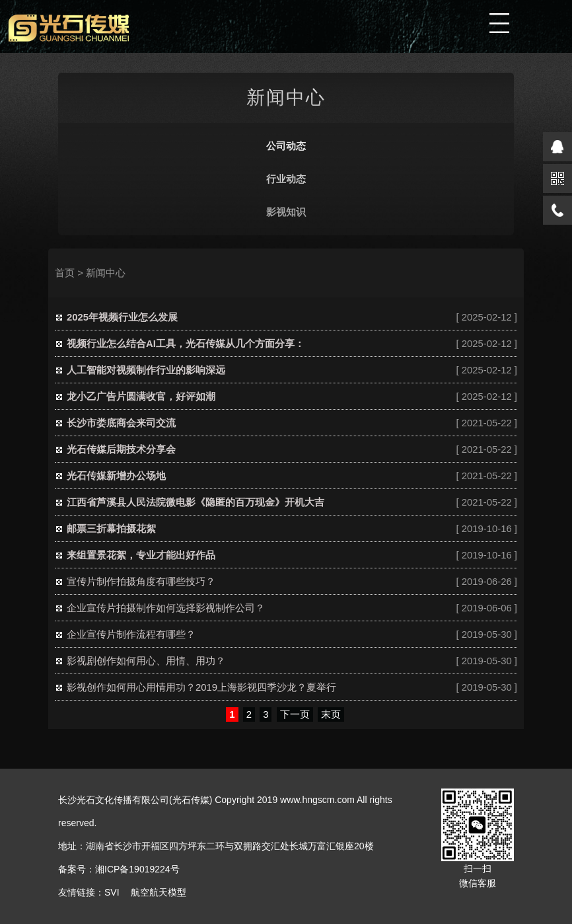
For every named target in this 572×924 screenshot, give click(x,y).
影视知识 (286, 212)
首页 (65, 273)
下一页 (295, 714)
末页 (331, 714)
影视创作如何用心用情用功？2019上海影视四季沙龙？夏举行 (201, 687)
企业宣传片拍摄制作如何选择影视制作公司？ (166, 608)
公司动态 (286, 146)
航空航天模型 (159, 892)
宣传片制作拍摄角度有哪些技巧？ (141, 582)
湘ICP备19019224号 (137, 869)
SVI (112, 892)
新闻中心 (106, 273)
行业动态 (286, 179)
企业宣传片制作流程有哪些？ (131, 635)
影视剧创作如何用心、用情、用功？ (146, 661)
